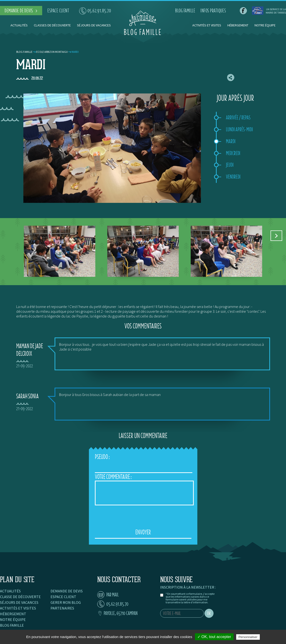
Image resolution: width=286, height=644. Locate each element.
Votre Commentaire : (113, 477)
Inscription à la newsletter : (188, 587)
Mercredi (233, 153)
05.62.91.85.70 (95, 11)
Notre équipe (265, 25)
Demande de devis (67, 591)
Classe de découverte (20, 597)
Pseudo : (102, 457)
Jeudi (230, 165)
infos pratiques (213, 11)
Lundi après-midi (239, 129)
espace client (58, 11)
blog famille (185, 11)
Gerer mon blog (66, 602)
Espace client (63, 597)
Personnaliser (248, 637)
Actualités (19, 25)
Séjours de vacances (94, 25)
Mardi (231, 141)
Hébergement (238, 25)
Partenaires (62, 608)
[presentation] (143, 517)
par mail (108, 595)
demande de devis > (21, 11)
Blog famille (24, 52)
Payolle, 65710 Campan (117, 613)
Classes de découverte (52, 25)
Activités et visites (207, 25)
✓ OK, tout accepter (214, 637)
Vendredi (233, 177)
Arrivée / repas (238, 117)
